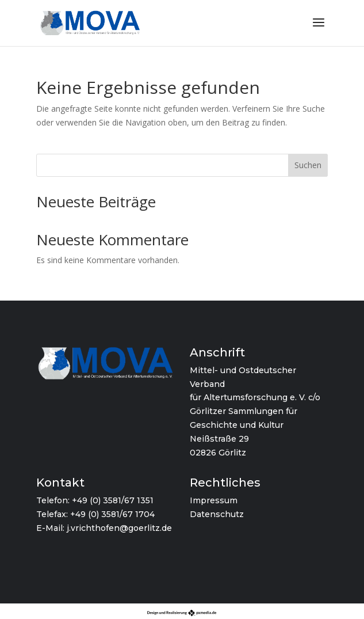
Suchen (308, 165)
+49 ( (82, 500)
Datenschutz (217, 514)
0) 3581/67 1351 (123, 500)
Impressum (214, 500)
